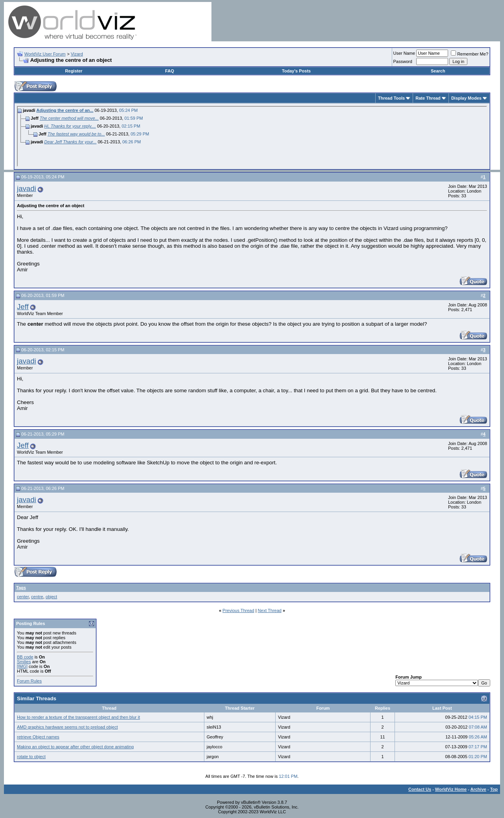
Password (403, 61)
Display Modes (466, 98)
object (51, 597)
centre (37, 597)
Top (494, 789)
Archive (478, 789)
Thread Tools (391, 98)
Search (438, 71)
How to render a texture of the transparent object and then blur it (78, 717)
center (23, 597)
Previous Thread (238, 610)
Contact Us (420, 789)
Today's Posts (296, 71)
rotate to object (31, 757)
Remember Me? (470, 54)
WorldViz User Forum (45, 54)
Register (74, 71)
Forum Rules (29, 681)
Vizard (77, 54)
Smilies (24, 662)
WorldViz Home (451, 789)
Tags (21, 588)
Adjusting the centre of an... (65, 110)
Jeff (23, 307)
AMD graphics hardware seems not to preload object (67, 727)
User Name (404, 53)
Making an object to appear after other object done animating (75, 747)
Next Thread (270, 610)
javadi (27, 188)
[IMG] (22, 666)
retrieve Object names (38, 737)
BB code (25, 657)
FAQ (170, 71)
